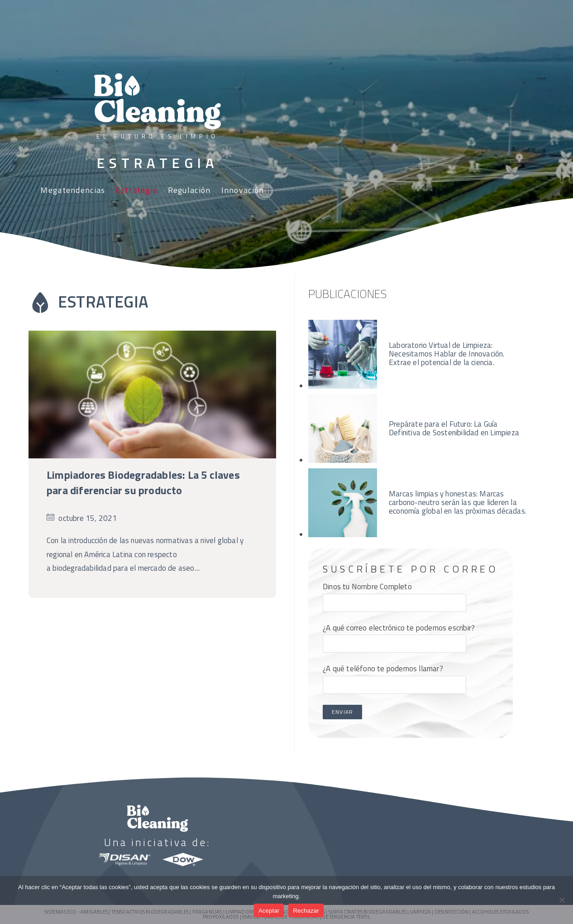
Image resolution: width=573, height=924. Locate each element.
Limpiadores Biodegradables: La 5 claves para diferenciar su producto (143, 482)
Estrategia (137, 190)
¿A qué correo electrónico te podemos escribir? (399, 635)
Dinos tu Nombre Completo (394, 594)
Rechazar (306, 911)
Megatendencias (73, 190)
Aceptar (269, 911)
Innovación (243, 190)
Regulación (189, 190)
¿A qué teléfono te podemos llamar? (394, 676)
